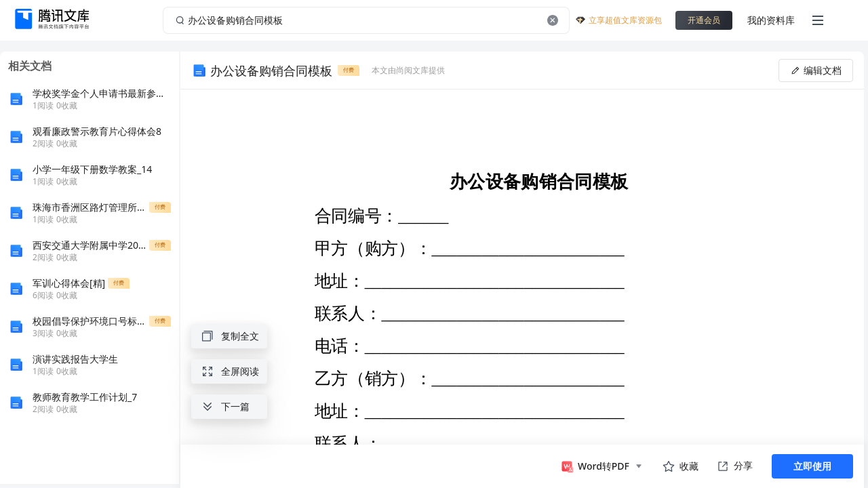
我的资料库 (771, 20)
